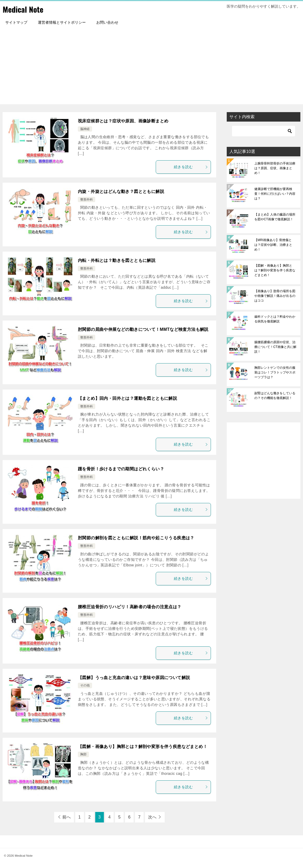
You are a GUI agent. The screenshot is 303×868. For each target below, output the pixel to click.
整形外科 (87, 199)
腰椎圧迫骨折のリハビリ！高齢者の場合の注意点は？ (130, 607)
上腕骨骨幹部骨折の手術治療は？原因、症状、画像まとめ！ (275, 168)
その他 (85, 685)
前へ (67, 817)
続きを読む (191, 167)
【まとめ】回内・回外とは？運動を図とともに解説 (127, 398)
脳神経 (85, 129)
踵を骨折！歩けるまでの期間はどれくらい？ (121, 469)
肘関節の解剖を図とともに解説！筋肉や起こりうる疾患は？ (136, 538)
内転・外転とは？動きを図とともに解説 (117, 260)
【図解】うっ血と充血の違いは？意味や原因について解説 (134, 678)
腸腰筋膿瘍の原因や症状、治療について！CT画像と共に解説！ (275, 347)
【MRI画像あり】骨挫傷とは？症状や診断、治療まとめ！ (273, 245)
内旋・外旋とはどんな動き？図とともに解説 (121, 191)
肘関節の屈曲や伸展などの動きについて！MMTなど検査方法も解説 (143, 329)
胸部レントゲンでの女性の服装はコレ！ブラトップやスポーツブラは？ (275, 372)
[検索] (264, 131)
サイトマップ (16, 22)
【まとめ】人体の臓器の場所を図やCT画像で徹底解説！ (275, 217)
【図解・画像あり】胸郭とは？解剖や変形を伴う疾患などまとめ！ (143, 747)
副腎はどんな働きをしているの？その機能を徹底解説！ (275, 396)
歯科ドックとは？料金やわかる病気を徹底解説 (275, 319)
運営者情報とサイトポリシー (62, 22)
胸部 (83, 754)
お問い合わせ (107, 22)
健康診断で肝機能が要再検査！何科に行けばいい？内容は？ (275, 194)
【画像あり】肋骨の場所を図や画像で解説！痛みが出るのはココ (275, 296)
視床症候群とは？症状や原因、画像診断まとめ (123, 121)
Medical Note (23, 9)
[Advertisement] (151, 67)
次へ (152, 817)
